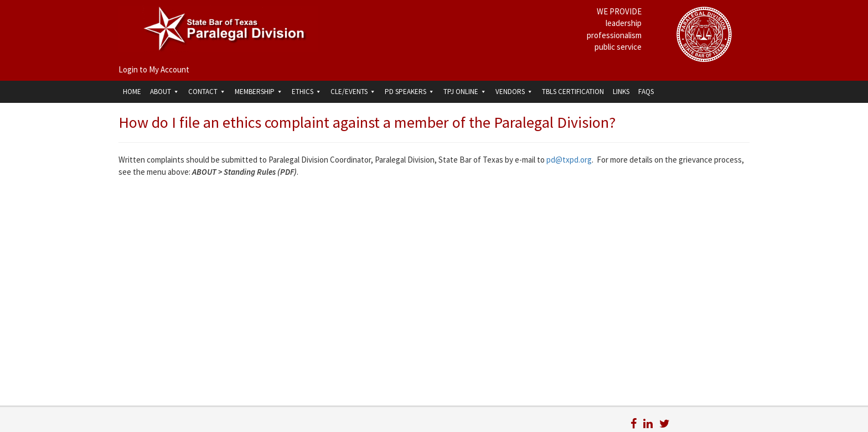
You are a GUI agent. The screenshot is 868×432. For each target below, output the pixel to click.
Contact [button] (207, 92)
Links (621, 92)
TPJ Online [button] (465, 92)
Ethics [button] (307, 92)
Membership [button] (259, 92)
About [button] (165, 92)
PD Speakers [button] (410, 92)
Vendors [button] (514, 92)
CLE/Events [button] (353, 92)
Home (132, 92)
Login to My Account (154, 69)
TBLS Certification (573, 92)
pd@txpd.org (569, 160)
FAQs (646, 92)
